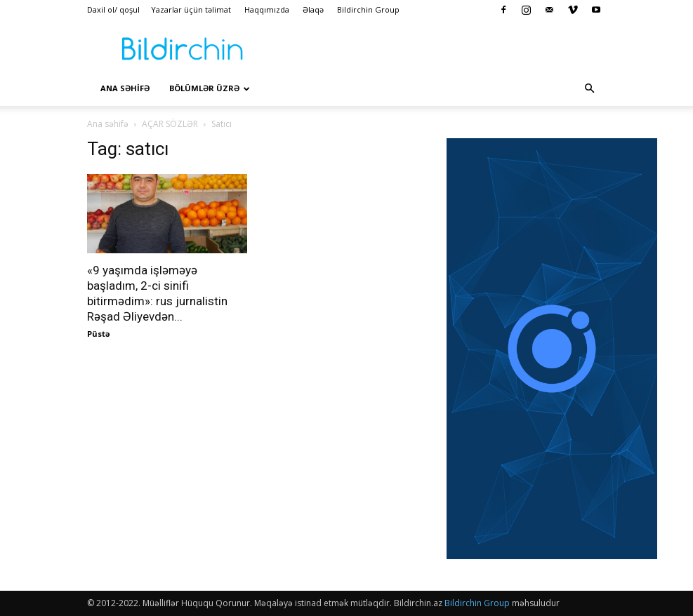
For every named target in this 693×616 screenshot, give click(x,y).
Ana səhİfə (125, 88)
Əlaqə (313, 9)
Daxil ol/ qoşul (113, 9)
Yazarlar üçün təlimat (191, 9)
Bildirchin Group (368, 9)
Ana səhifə (108, 124)
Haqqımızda (267, 9)
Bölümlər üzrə (210, 88)
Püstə (99, 334)
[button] (590, 88)
